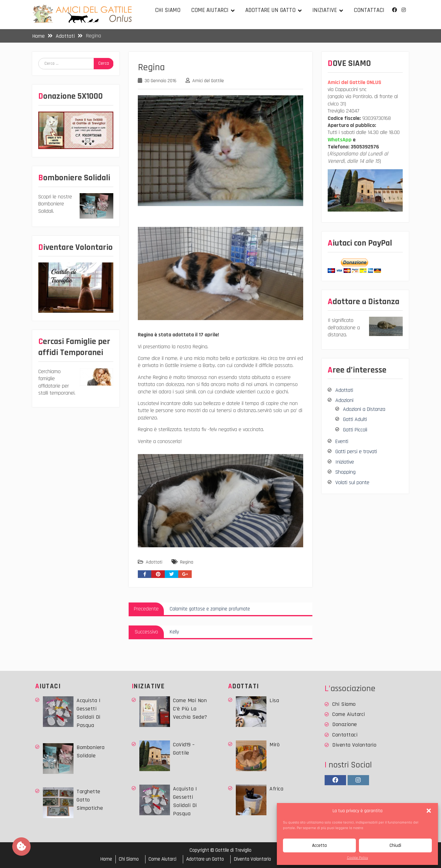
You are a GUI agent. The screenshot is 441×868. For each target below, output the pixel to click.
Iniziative (325, 10)
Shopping (345, 472)
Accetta (319, 845)
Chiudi (395, 845)
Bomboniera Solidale (90, 751)
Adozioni (344, 400)
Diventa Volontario (354, 745)
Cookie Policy (358, 858)
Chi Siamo (168, 10)
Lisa (274, 700)
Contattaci (369, 10)
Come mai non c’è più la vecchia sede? (190, 709)
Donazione (345, 724)
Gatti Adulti (355, 419)
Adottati (154, 562)
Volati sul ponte (352, 482)
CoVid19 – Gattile (184, 749)
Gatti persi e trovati (356, 451)
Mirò (275, 745)
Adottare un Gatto (270, 10)
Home (106, 859)
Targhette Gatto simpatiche (90, 800)
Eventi (342, 441)
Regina (187, 562)
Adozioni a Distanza (364, 409)
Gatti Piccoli (355, 430)
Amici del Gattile (208, 81)
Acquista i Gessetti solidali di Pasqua (89, 713)
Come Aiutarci (210, 10)
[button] (429, 811)
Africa (276, 789)
